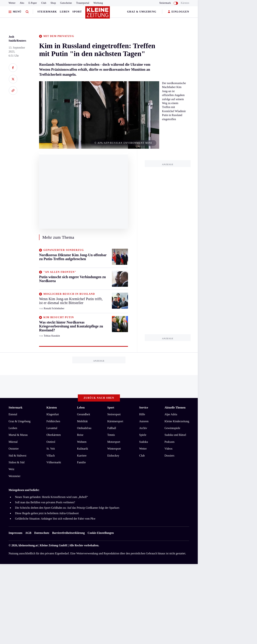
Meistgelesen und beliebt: (24, 490)
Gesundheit (84, 414)
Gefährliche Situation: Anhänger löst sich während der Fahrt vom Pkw (55, 519)
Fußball (112, 428)
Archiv (143, 428)
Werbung (98, 3)
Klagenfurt (53, 414)
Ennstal (13, 414)
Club (44, 3)
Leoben (13, 428)
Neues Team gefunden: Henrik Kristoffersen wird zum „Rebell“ (51, 497)
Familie (81, 462)
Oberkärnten (54, 435)
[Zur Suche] (27, 12)
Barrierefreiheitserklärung (68, 533)
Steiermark (47, 12)
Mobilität (82, 421)
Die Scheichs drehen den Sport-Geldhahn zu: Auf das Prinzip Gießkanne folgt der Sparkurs (67, 508)
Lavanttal (52, 428)
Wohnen (82, 442)
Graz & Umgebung (142, 12)
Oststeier (14, 449)
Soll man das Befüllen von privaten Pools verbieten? (45, 502)
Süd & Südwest (17, 456)
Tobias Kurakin (52, 336)
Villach (51, 456)
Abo (22, 3)
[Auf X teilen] (13, 79)
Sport (77, 12)
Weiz (11, 469)
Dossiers (169, 456)
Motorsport (114, 442)
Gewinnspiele (172, 428)
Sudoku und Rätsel (175, 435)
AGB (28, 533)
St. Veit (51, 449)
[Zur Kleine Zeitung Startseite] (98, 14)
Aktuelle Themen (175, 408)
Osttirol (51, 442)
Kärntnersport (115, 421)
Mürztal (13, 442)
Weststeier (14, 476)
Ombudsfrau (84, 428)
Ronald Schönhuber (54, 308)
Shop (53, 3)
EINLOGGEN (179, 12)
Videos (168, 449)
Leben (65, 12)
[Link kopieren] (13, 91)
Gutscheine (66, 3)
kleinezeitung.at (28, 545)
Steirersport (114, 414)
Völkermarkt (54, 462)
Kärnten (185, 3)
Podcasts (170, 442)
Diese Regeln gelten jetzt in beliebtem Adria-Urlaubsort (47, 513)
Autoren (144, 421)
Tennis (111, 435)
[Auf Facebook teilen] (13, 68)
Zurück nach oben (99, 398)
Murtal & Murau (18, 435)
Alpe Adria (171, 414)
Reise (80, 435)
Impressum (15, 533)
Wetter (12, 3)
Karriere (82, 456)
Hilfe (142, 414)
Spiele (143, 435)
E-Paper (33, 3)
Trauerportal (83, 3)
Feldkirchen (53, 421)
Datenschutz (42, 533)
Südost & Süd (17, 462)
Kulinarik (83, 449)
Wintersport (114, 449)
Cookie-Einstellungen (101, 533)
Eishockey (113, 456)
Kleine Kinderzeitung (177, 421)
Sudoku (144, 442)
